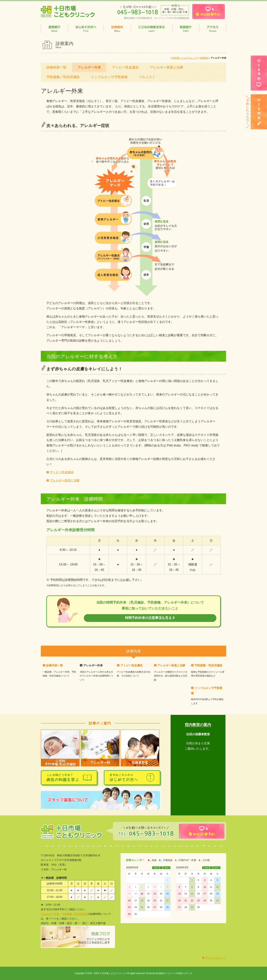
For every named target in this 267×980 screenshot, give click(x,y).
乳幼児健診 (81, 914)
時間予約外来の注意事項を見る (150, 618)
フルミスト (147, 77)
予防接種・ (68, 914)
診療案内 (204, 58)
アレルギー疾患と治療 (167, 67)
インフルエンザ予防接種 (109, 77)
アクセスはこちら (216, 958)
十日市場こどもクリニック (184, 58)
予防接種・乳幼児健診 (208, 665)
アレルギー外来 (89, 67)
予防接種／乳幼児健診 (63, 77)
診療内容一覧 (56, 67)
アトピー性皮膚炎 (125, 67)
